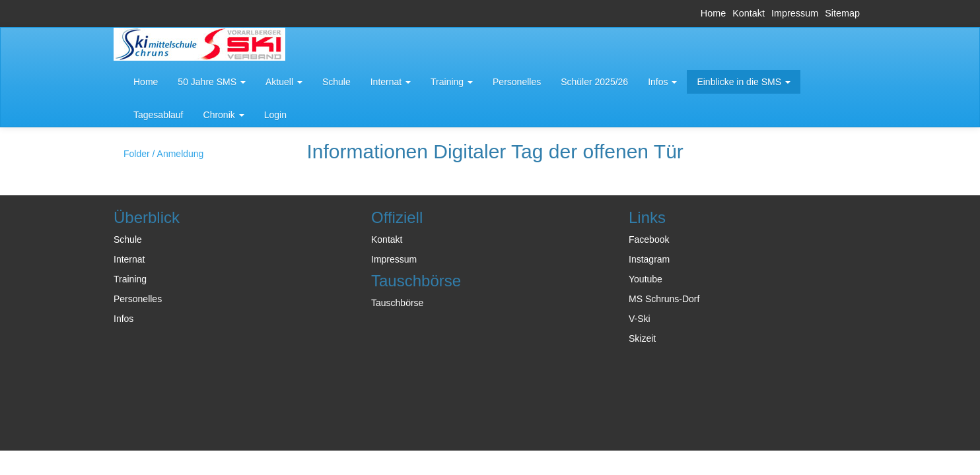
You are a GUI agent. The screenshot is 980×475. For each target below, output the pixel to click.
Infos (123, 319)
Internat (129, 259)
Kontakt (749, 13)
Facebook (649, 239)
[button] (212, 82)
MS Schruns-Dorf (664, 299)
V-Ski (640, 319)
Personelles (138, 299)
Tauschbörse (397, 303)
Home (713, 13)
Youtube (646, 279)
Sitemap (842, 13)
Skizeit (642, 338)
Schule (128, 239)
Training (130, 279)
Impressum (795, 13)
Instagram (649, 259)
